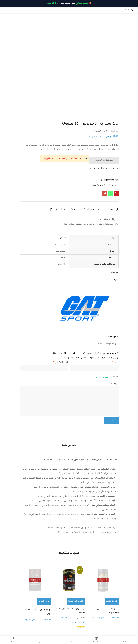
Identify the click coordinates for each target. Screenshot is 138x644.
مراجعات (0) (57, 210)
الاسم (115, 362)
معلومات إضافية (94, 210)
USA (63, 258)
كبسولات (61, 251)
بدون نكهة (60, 245)
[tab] (111, 211)
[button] (76, 601)
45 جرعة (62, 264)
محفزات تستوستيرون (103, 185)
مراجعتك (114, 384)
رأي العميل (101, 131)
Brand (74, 210)
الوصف (114, 210)
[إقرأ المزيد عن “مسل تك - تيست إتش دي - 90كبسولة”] (112, 601)
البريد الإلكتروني (61, 362)
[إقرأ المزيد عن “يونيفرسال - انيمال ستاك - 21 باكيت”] (44, 601)
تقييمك (115, 377)
